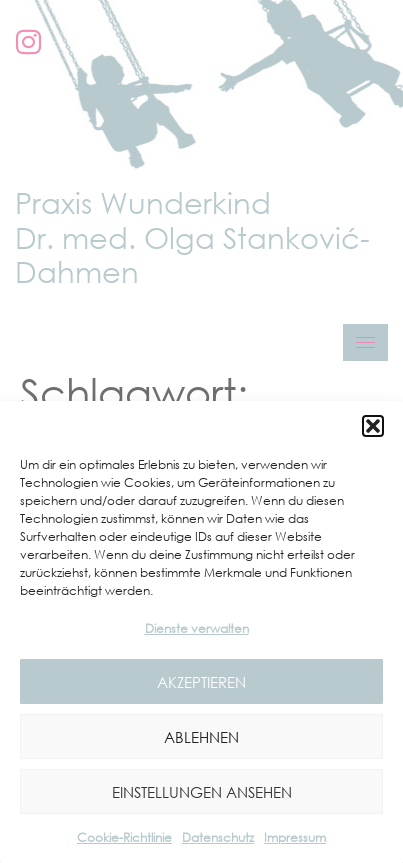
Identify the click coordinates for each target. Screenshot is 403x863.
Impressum (295, 837)
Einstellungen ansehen (202, 792)
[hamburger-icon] (365, 342)
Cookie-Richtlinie (124, 837)
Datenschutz (218, 837)
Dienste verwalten (197, 628)
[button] (373, 426)
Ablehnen (201, 737)
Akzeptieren (201, 682)
